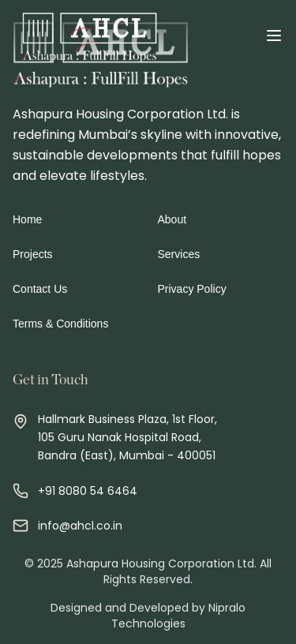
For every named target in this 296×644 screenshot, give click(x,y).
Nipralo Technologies (179, 616)
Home (27, 219)
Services (179, 254)
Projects (33, 254)
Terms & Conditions (60, 324)
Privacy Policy (192, 289)
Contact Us (40, 289)
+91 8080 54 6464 (88, 491)
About (172, 219)
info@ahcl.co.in (80, 526)
